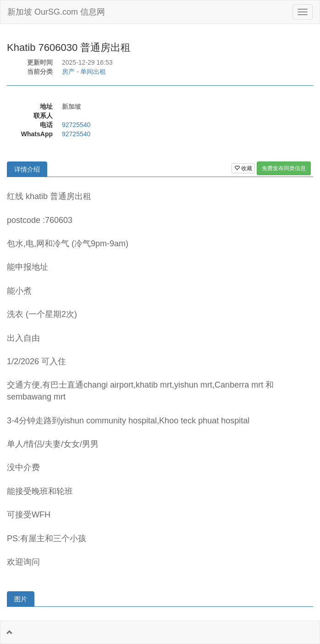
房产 (68, 72)
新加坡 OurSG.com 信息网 (56, 12)
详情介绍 (27, 169)
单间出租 (93, 72)
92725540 (76, 125)
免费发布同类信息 (284, 168)
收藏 (243, 168)
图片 (21, 599)
